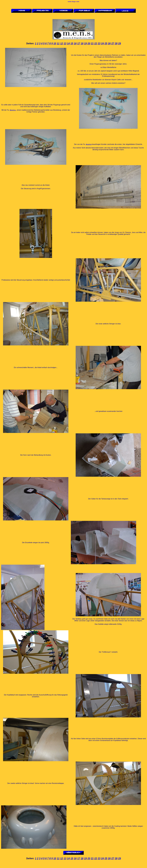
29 (119, 43)
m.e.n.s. (13, 110)
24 (102, 43)
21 (92, 43)
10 (55, 43)
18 (82, 43)
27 (113, 43)
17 (79, 43)
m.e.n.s (89, 144)
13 (65, 43)
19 (85, 43)
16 (75, 43)
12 (62, 43)
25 (106, 43)
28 (116, 43)
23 (99, 43)
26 (109, 43)
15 (72, 43)
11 (58, 43)
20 (89, 43)
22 (96, 43)
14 (68, 43)
